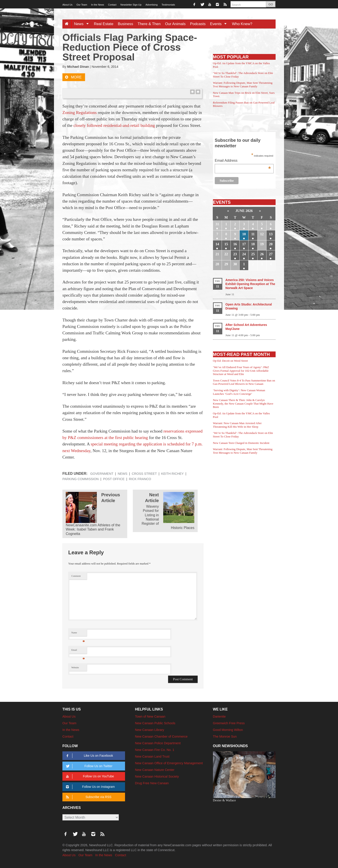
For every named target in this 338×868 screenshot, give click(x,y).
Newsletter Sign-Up (131, 5)
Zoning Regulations (80, 113)
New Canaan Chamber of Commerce (161, 736)
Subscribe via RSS (88, 797)
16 (235, 244)
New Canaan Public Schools (155, 723)
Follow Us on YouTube (89, 776)
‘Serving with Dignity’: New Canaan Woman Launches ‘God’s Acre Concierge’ (239, 392)
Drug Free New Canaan (152, 783)
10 (244, 234)
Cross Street (144, 474)
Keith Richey (172, 474)
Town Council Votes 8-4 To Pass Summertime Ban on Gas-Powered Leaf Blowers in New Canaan (244, 382)
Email (78, 651)
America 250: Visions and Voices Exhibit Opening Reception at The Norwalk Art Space (250, 284)
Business (126, 24)
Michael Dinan (78, 67)
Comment (76, 576)
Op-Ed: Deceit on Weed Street (231, 361)
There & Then (149, 24)
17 (244, 244)
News (83, 24)
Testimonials (168, 5)
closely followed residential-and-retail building (114, 125)
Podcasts (198, 24)
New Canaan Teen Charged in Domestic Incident (241, 443)
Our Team (82, 5)
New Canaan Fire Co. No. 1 (155, 750)
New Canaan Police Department (158, 743)
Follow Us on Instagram (90, 787)
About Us (67, 5)
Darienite (219, 716)
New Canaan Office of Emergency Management (169, 763)
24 (244, 254)
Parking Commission (81, 479)
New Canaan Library (150, 730)
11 (253, 234)
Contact (112, 5)
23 (235, 254)
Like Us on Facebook (89, 756)
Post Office (114, 479)
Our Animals (175, 24)
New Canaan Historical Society (157, 776)
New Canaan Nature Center (155, 770)
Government (102, 474)
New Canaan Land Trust (152, 756)
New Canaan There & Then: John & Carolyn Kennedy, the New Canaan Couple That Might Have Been (243, 403)
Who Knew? (242, 24)
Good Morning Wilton (228, 730)
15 (226, 244)
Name (78, 634)
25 (253, 254)
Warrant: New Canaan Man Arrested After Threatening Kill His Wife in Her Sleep (237, 425)
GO (271, 4)
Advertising (151, 5)
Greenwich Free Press (229, 723)
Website (75, 667)
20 (271, 244)
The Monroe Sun (225, 736)
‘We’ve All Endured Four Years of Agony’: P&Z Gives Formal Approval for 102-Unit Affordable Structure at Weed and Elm (241, 371)
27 (271, 254)
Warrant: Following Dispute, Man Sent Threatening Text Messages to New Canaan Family (243, 85)
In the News (97, 5)
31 (217, 224)
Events (220, 24)
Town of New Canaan (150, 716)
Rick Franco (140, 479)
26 (262, 254)
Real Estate (104, 24)
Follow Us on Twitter (88, 766)
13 (271, 234)
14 (217, 244)
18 (253, 244)
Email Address (243, 161)
